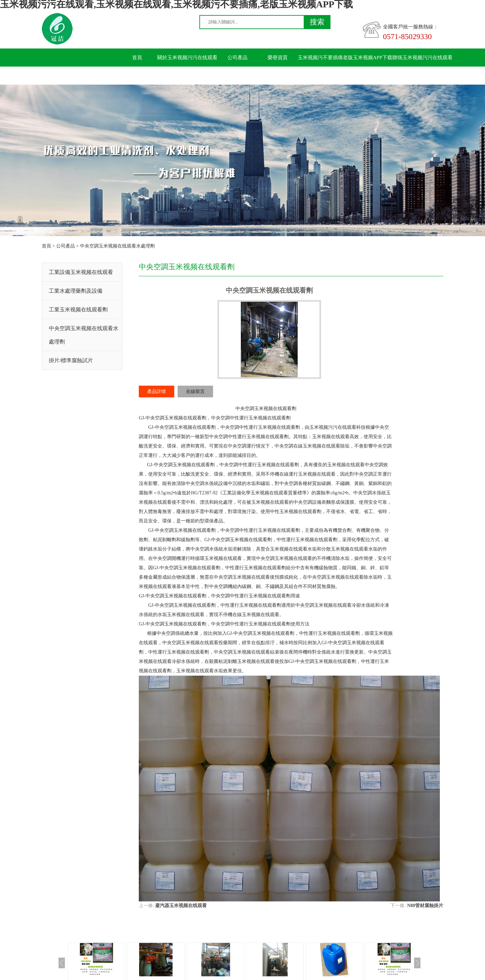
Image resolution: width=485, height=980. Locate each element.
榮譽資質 (278, 58)
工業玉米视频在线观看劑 (78, 310)
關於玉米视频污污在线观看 (187, 58)
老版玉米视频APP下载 (368, 58)
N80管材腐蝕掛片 (425, 906)
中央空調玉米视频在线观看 (174, 418)
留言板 (137, 76)
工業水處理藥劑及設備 (76, 291)
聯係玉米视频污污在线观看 (422, 58)
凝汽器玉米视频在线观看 (181, 906)
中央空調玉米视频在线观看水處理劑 (117, 246)
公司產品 (237, 58)
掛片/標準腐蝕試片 (71, 360)
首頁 (137, 58)
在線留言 (195, 391)
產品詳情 (157, 391)
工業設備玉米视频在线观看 (81, 272)
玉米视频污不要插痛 (320, 58)
